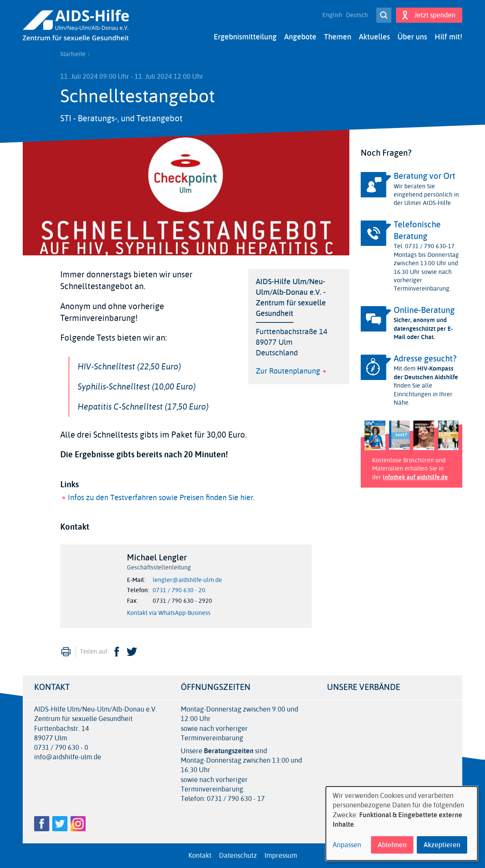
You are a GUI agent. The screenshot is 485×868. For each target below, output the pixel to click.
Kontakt (200, 855)
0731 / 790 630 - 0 (61, 748)
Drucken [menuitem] (66, 652)
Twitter (132, 652)
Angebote (300, 37)
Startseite (73, 54)
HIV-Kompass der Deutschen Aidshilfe (426, 373)
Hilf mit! (448, 37)
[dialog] (402, 823)
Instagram (78, 824)
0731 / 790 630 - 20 (179, 590)
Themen (338, 37)
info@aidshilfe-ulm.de (68, 757)
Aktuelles (374, 37)
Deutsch (357, 15)
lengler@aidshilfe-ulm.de (187, 580)
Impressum (281, 855)
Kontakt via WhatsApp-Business (169, 613)
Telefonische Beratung (417, 231)
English (332, 15)
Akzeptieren (442, 845)
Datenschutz (238, 855)
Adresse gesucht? (425, 359)
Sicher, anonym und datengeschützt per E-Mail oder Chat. (423, 328)
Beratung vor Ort (425, 176)
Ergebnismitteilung (245, 37)
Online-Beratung (424, 310)
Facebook (117, 652)
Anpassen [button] (347, 845)
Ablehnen (392, 845)
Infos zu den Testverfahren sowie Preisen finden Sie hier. (161, 498)
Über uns (412, 37)
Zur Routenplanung (288, 371)
